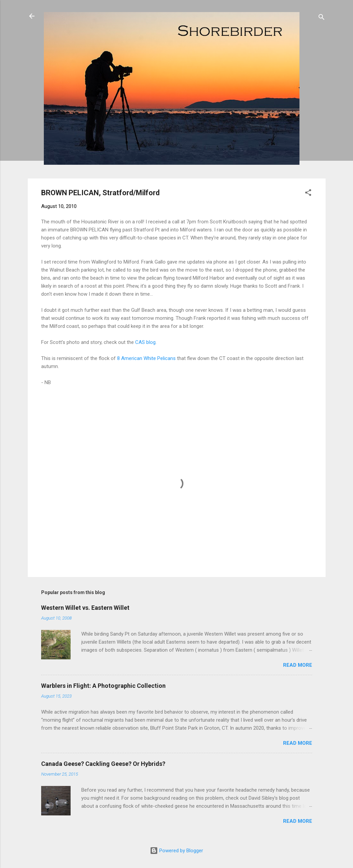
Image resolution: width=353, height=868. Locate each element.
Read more (298, 665)
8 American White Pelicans (146, 358)
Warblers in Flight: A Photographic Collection (103, 686)
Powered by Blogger (176, 851)
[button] (308, 194)
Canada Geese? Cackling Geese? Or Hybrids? (103, 764)
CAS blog (145, 342)
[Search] (322, 18)
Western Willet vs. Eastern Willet (85, 608)
